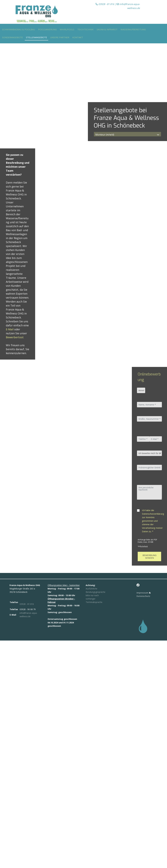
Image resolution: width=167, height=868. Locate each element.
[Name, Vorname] (149, 405)
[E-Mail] (156, 439)
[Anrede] (141, 390)
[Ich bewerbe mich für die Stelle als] (149, 453)
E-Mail (10, 329)
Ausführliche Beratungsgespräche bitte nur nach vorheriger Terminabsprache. (96, 595)
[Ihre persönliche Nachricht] (149, 492)
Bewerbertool (15, 337)
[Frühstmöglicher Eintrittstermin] (149, 468)
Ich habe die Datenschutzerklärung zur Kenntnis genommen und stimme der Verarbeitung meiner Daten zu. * (153, 521)
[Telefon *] (143, 439)
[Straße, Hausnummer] (149, 419)
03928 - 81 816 (105, 4)
